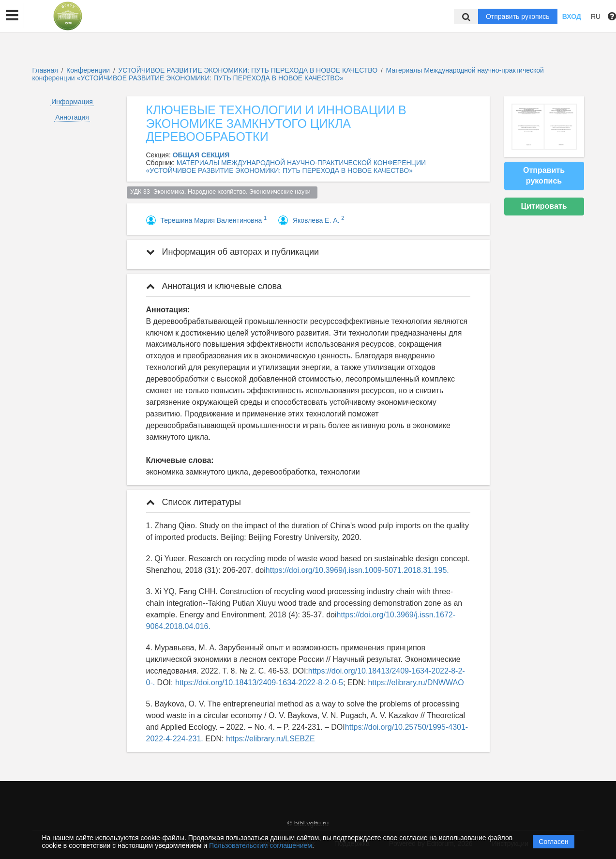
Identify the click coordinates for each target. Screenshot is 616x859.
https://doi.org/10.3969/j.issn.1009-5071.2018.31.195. (357, 570)
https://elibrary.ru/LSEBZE (270, 739)
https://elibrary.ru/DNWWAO (416, 683)
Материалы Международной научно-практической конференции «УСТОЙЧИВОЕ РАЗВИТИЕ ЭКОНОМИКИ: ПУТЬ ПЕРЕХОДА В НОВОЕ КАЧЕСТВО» (288, 74)
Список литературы (194, 502)
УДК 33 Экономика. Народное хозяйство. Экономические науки (222, 192)
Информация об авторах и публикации (233, 252)
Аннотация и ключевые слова (214, 286)
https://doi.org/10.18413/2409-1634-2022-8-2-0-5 (259, 683)
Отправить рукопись (518, 16)
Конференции (88, 70)
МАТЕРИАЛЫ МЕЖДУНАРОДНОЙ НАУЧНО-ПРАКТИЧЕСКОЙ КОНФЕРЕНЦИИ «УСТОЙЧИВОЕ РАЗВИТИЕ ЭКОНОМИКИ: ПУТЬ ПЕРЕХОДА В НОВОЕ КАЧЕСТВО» (286, 167)
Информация (72, 102)
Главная (45, 70)
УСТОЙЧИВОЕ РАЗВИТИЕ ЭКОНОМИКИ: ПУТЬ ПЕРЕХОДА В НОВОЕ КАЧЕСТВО (249, 70)
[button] (12, 15)
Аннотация (72, 117)
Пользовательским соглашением (261, 845)
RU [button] (596, 16)
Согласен (553, 842)
